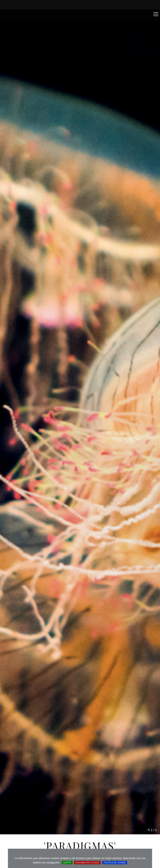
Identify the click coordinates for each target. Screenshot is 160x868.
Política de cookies (115, 863)
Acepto (67, 863)
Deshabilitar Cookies (87, 863)
